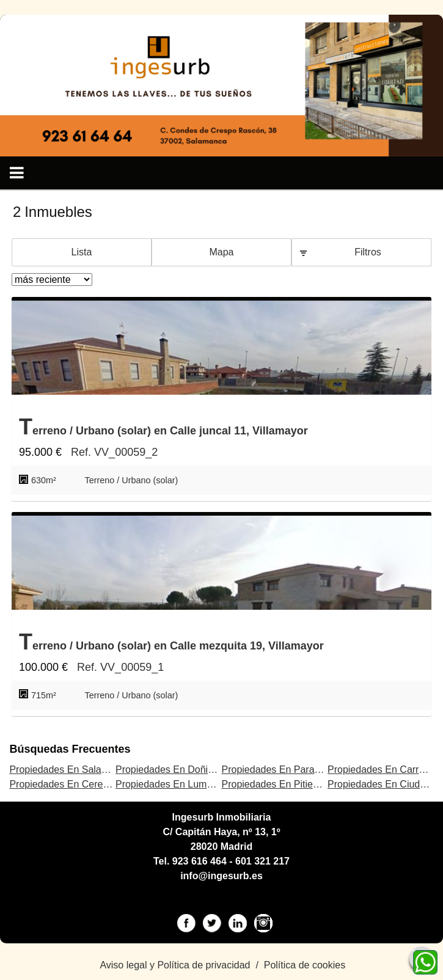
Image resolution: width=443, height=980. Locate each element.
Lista (82, 252)
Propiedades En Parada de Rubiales (300, 770)
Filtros (368, 252)
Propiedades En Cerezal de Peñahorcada (99, 784)
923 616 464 (200, 861)
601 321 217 (262, 861)
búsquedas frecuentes (70, 749)
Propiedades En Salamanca (70, 770)
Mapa (221, 252)
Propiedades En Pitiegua (275, 784)
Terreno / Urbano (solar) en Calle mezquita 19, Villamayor (171, 642)
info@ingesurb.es (221, 876)
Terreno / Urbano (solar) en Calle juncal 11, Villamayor (163, 427)
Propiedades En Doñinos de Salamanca (202, 770)
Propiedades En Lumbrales (174, 784)
